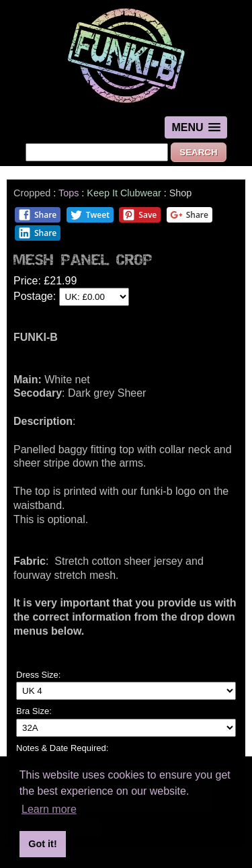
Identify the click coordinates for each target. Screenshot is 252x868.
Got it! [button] (42, 844)
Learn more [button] (49, 809)
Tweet (90, 215)
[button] (196, 127)
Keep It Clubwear (124, 193)
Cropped (32, 193)
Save (139, 215)
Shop (181, 193)
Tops (69, 193)
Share (37, 215)
